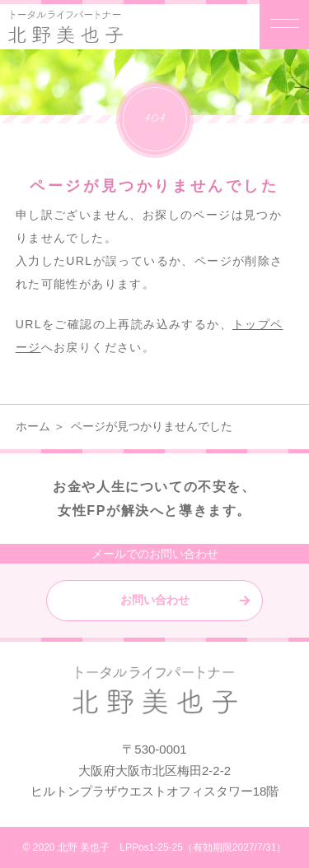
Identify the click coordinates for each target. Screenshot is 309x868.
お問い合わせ (155, 600)
